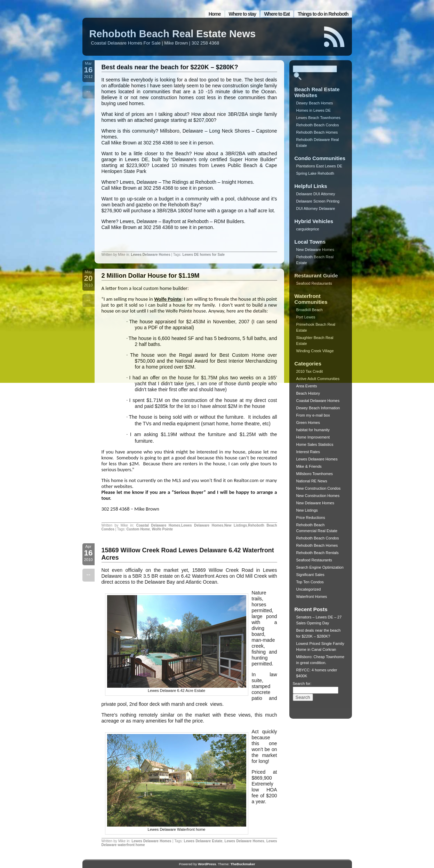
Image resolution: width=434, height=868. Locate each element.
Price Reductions (311, 518)
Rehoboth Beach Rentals (318, 553)
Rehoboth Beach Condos (318, 125)
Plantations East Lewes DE (319, 166)
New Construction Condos (319, 488)
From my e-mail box (313, 415)
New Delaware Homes (315, 250)
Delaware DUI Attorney (316, 194)
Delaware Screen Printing (318, 201)
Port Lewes (306, 317)
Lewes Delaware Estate (203, 841)
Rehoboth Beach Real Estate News (173, 34)
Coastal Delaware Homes (158, 525)
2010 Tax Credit (310, 371)
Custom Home (138, 529)
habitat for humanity (313, 430)
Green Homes (308, 423)
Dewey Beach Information (318, 408)
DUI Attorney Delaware (316, 208)
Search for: (302, 684)
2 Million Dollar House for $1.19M (151, 276)
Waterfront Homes (312, 597)
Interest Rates (308, 452)
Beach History (308, 393)
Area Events (307, 386)
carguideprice (308, 229)
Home (215, 14)
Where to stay (243, 14)
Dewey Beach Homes (315, 103)
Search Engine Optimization (320, 567)
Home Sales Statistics (315, 444)
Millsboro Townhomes (315, 474)
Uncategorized (309, 589)
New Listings (236, 525)
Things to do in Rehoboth (323, 14)
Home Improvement (313, 437)
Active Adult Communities (318, 379)
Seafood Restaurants (314, 283)
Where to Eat (277, 14)
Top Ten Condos (310, 582)
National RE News (312, 481)
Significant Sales (310, 575)
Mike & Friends (309, 466)
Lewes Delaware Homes (150, 255)
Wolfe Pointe (168, 299)
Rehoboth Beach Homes (317, 132)
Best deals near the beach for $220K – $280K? (170, 67)
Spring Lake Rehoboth (315, 173)
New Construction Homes (318, 496)
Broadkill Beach (310, 310)
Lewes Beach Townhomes (319, 118)
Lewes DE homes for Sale (203, 255)
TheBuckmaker (243, 864)
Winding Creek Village (315, 351)
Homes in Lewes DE (314, 110)
